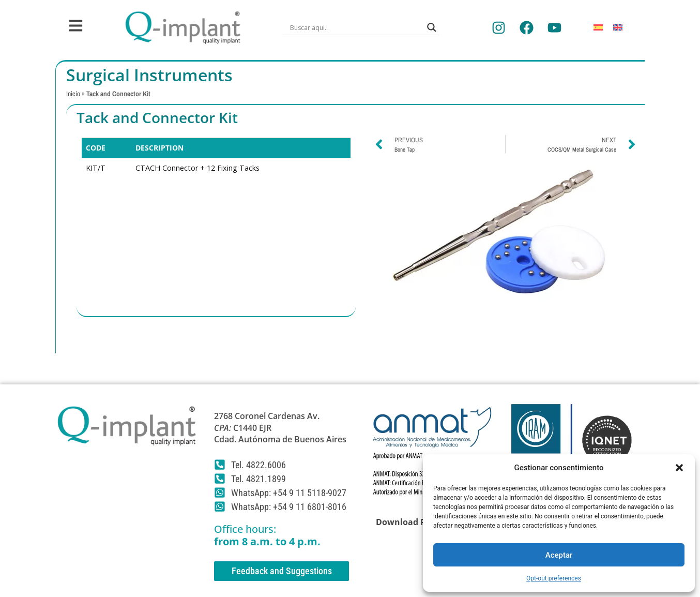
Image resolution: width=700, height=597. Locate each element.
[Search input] (356, 27)
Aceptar (559, 555)
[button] (679, 468)
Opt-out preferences (554, 578)
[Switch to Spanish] (598, 28)
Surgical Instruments (149, 75)
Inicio (73, 94)
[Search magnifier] (432, 27)
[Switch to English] (618, 28)
